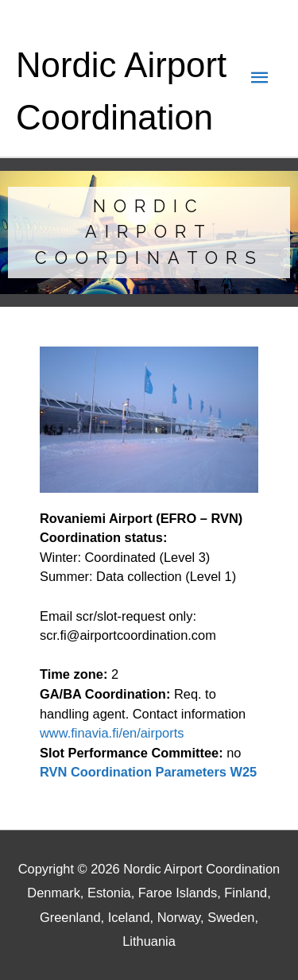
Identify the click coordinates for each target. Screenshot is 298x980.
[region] (149, 232)
